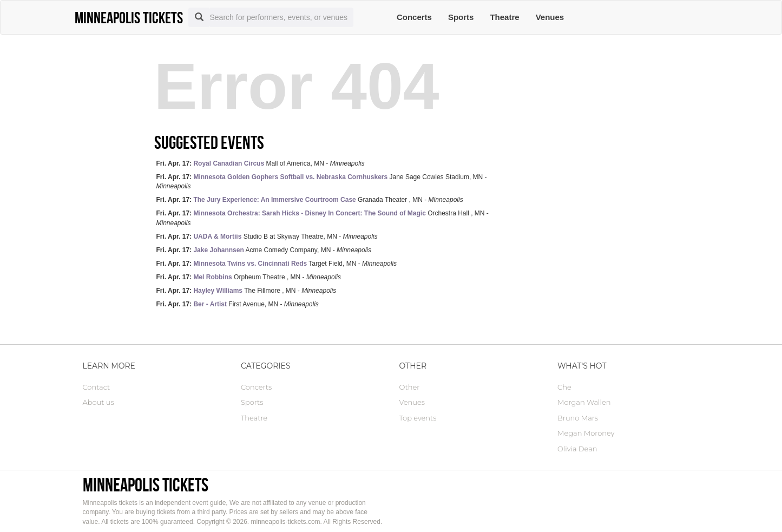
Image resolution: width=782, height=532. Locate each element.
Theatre (504, 17)
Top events (418, 418)
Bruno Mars (578, 418)
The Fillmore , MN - (247, 291)
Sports (461, 17)
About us (98, 402)
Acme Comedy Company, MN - (264, 250)
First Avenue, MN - (238, 304)
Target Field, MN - (277, 264)
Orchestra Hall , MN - (323, 218)
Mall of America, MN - (261, 163)
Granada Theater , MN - (310, 200)
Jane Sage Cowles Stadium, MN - (322, 182)
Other (410, 387)
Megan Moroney (586, 433)
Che (564, 387)
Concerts (414, 17)
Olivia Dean (577, 449)
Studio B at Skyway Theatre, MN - (267, 237)
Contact (97, 387)
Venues (550, 17)
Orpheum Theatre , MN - (249, 277)
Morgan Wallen (584, 402)
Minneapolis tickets (146, 485)
